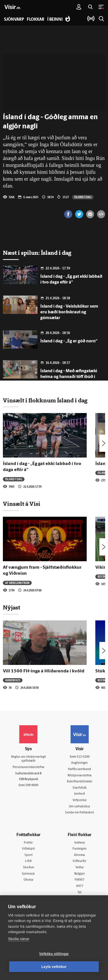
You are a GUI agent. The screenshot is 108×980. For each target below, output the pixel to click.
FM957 (79, 880)
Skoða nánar (19, 939)
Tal (79, 893)
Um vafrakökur (79, 807)
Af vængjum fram (17, 583)
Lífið (28, 861)
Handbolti (13, 680)
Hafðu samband (79, 769)
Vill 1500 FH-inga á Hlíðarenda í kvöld (44, 671)
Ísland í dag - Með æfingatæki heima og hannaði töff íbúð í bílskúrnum (69, 377)
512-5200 (83, 757)
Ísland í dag (83, 197)
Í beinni (55, 20)
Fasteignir (80, 849)
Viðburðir (79, 861)
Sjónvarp (28, 874)
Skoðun (29, 868)
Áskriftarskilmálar (80, 782)
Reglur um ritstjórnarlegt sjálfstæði (29, 759)
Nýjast (12, 607)
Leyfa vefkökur (54, 967)
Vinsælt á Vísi (22, 504)
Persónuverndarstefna (29, 767)
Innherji (80, 843)
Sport (29, 855)
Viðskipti (28, 849)
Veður (80, 868)
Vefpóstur (80, 800)
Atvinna (79, 855)
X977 (80, 886)
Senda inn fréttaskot (79, 813)
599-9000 (32, 785)
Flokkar (36, 20)
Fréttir (28, 843)
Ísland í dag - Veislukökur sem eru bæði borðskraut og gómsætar (69, 312)
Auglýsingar (79, 763)
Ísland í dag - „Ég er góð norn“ (69, 341)
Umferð (79, 794)
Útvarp (29, 880)
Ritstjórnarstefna (80, 776)
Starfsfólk (80, 788)
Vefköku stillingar (54, 954)
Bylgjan (79, 874)
